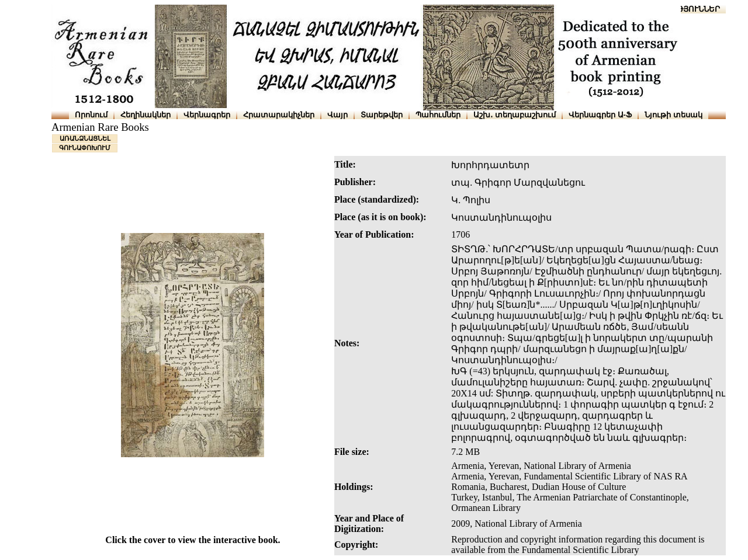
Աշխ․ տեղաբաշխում (515, 115)
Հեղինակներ (146, 115)
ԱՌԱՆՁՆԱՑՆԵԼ (85, 138)
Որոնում (91, 115)
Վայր (337, 115)
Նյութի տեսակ (673, 115)
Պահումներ (438, 115)
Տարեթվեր (382, 115)
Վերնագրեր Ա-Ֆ (600, 115)
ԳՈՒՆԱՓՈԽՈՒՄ (85, 148)
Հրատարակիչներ (279, 115)
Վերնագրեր (207, 115)
